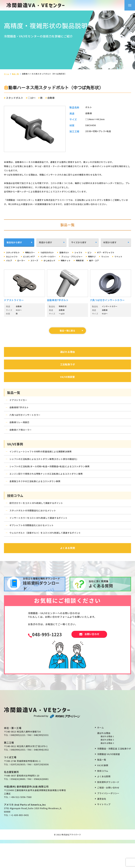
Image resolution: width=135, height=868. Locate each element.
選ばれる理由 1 (107, 761)
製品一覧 (17, 74)
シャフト (88, 252)
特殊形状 (11, 265)
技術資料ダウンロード (108, 807)
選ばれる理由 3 (107, 768)
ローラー (68, 261)
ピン (100, 252)
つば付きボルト (53, 252)
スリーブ (83, 261)
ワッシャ (26, 261)
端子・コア (27, 265)
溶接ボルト (72, 252)
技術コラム (103, 796)
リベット (41, 261)
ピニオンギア (58, 257)
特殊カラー (34, 252)
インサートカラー (80, 257)
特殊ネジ (11, 261)
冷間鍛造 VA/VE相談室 (109, 779)
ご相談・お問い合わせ (108, 812)
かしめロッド (100, 261)
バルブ (54, 261)
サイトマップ (104, 829)
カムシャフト (39, 257)
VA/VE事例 (103, 790)
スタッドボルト (14, 252)
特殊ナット (118, 261)
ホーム (7, 74)
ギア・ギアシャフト (16, 257)
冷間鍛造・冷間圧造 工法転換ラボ (114, 773)
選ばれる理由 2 (107, 764)
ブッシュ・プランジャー (107, 257)
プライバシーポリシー (108, 818)
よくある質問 (104, 801)
